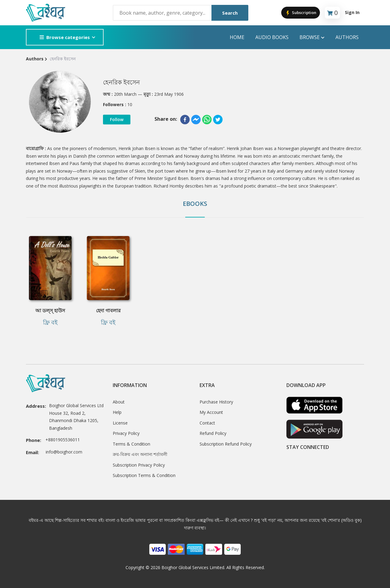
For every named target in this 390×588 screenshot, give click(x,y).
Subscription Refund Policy (226, 444)
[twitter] (218, 120)
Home (237, 37)
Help (117, 412)
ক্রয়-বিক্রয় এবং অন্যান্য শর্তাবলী (140, 454)
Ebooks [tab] (195, 204)
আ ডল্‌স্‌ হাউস (50, 310)
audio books (272, 37)
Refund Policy (213, 433)
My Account (211, 412)
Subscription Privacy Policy (139, 465)
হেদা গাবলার (108, 310)
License (120, 423)
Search (230, 13)
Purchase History (216, 402)
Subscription (301, 13)
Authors (347, 37)
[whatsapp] (207, 120)
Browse (312, 37)
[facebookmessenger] (196, 120)
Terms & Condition (131, 444)
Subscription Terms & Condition (144, 475)
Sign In (352, 12)
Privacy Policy (126, 433)
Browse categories (65, 37)
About (119, 402)
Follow (117, 119)
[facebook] (185, 120)
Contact (207, 423)
